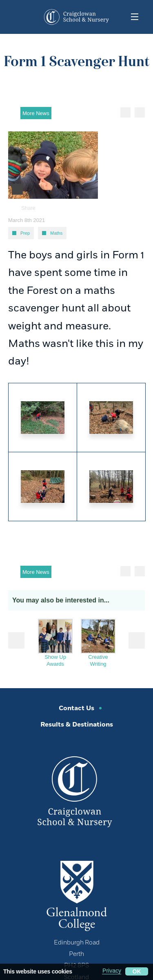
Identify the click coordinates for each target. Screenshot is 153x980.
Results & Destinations (77, 725)
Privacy (112, 971)
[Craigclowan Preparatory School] (78, 17)
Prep (25, 233)
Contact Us (76, 709)
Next (137, 640)
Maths (56, 233)
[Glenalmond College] (77, 895)
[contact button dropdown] (20, 17)
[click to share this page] (146, 704)
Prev (16, 640)
